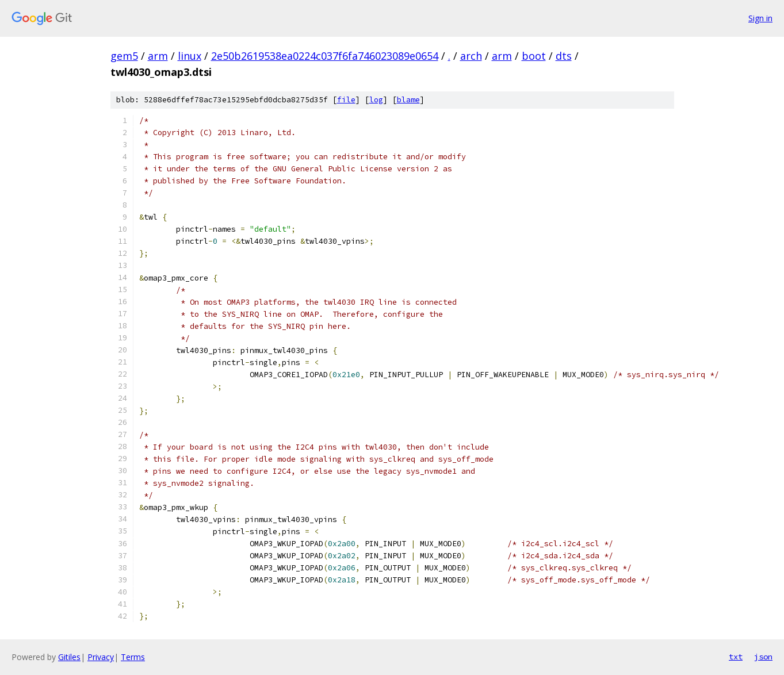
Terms (133, 657)
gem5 (124, 56)
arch (471, 56)
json (763, 657)
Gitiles (69, 657)
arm (158, 56)
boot (534, 56)
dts (564, 56)
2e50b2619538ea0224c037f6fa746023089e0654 (325, 56)
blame (408, 100)
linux (190, 56)
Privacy (101, 657)
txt (736, 657)
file (346, 100)
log (376, 100)
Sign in (760, 18)
